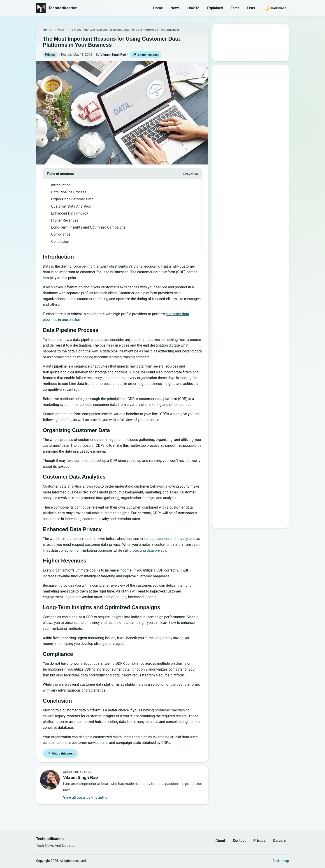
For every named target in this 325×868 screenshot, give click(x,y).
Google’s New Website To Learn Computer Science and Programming (251, 90)
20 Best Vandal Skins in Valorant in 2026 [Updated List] (254, 183)
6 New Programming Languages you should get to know (255, 144)
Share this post (146, 54)
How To (193, 8)
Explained (215, 8)
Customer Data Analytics (71, 206)
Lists (251, 8)
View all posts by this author (86, 797)
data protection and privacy (166, 539)
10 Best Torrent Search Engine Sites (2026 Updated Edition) (255, 105)
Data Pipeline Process (69, 192)
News (175, 8)
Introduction (61, 185)
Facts (235, 8)
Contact (239, 841)
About (220, 841)
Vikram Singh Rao (113, 55)
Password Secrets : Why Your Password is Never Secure (249, 196)
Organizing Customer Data (72, 199)
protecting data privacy (148, 550)
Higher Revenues (65, 220)
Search (225, 53)
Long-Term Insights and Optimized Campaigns (88, 227)
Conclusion (60, 242)
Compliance (61, 234)
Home (158, 8)
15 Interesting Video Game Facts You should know (252, 131)
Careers (279, 841)
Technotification (63, 8)
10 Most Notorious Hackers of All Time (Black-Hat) (253, 170)
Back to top (281, 861)
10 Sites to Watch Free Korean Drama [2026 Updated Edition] (250, 209)
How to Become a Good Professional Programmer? (255, 157)
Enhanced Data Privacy (70, 213)
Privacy (50, 55)
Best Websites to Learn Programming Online (244, 118)
